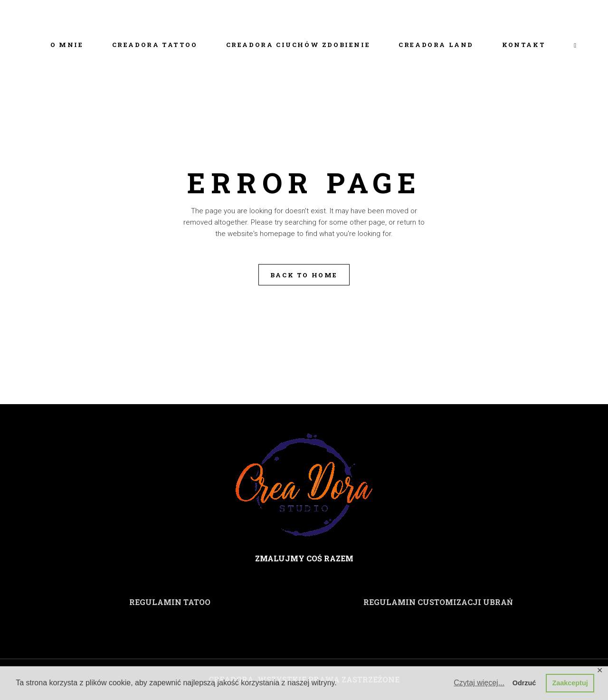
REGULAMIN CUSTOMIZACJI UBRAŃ (438, 602)
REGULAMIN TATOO (170, 602)
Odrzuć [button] (524, 683)
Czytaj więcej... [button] (479, 683)
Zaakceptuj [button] (570, 683)
